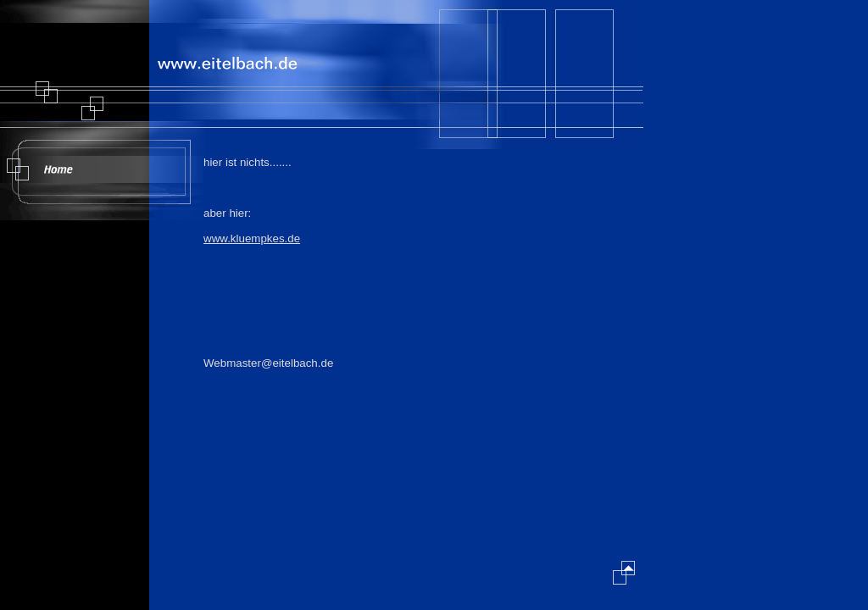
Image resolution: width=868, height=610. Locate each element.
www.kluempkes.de (252, 238)
